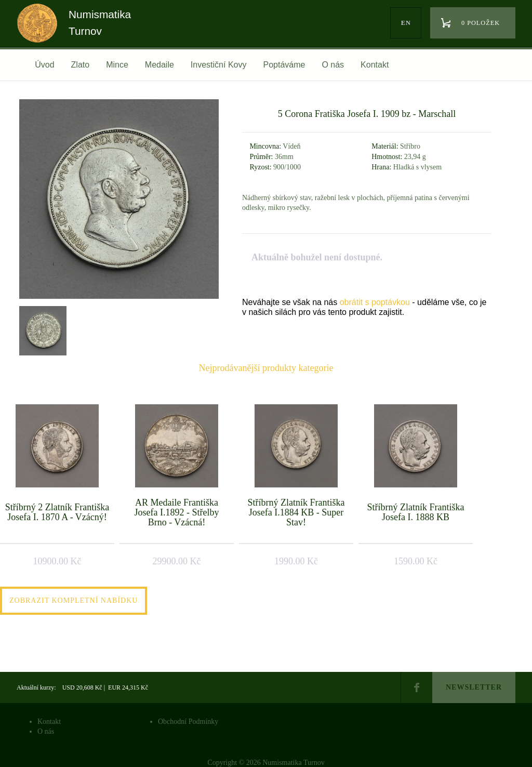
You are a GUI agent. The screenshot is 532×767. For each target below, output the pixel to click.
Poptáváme (284, 65)
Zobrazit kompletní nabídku (74, 600)
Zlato (81, 65)
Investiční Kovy (219, 65)
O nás (333, 65)
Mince (117, 65)
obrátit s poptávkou (375, 302)
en (406, 23)
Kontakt (375, 65)
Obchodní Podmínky (188, 722)
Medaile (159, 65)
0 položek (481, 23)
